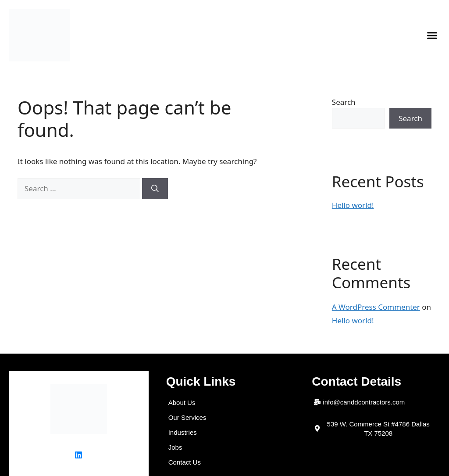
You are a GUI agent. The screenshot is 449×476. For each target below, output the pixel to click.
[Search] (155, 189)
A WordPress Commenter (376, 307)
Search (344, 102)
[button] (432, 35)
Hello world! (353, 205)
